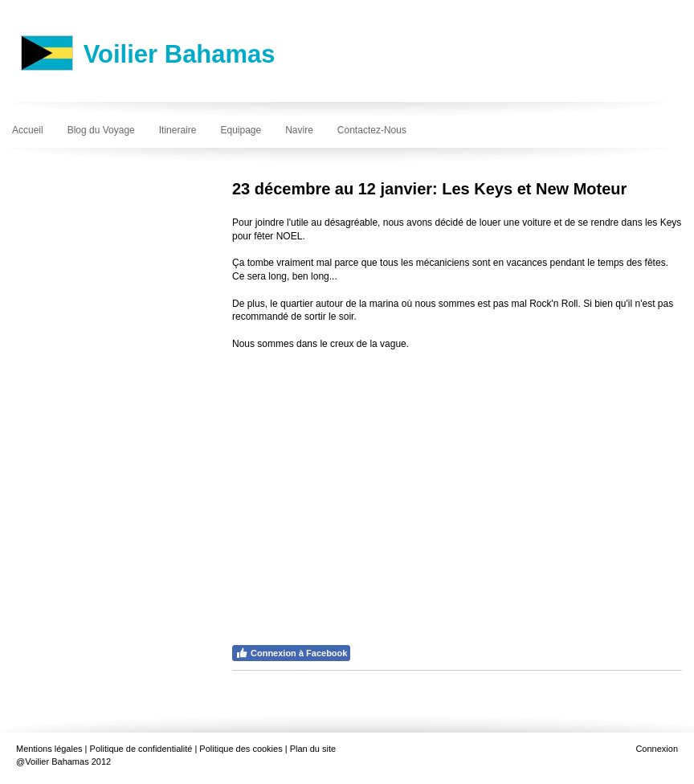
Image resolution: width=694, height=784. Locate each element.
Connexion (657, 749)
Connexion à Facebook (291, 653)
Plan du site (313, 749)
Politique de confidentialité (141, 749)
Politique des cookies (241, 749)
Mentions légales (49, 749)
